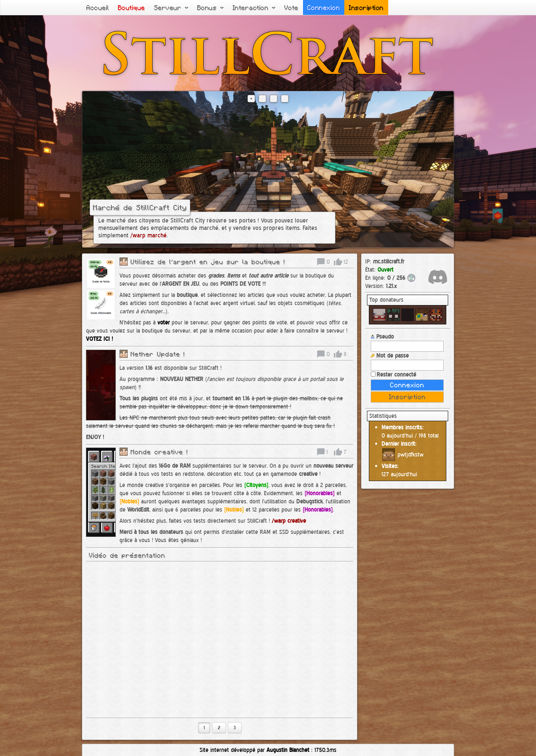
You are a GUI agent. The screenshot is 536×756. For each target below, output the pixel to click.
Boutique (132, 7)
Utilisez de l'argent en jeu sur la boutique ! (208, 262)
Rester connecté (393, 374)
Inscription (366, 7)
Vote (291, 7)
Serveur (171, 7)
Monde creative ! (159, 452)
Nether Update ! (158, 354)
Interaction (254, 7)
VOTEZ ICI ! (99, 339)
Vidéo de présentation (127, 555)
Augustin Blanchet (288, 750)
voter (164, 322)
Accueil (98, 7)
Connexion (324, 7)
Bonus (210, 7)
